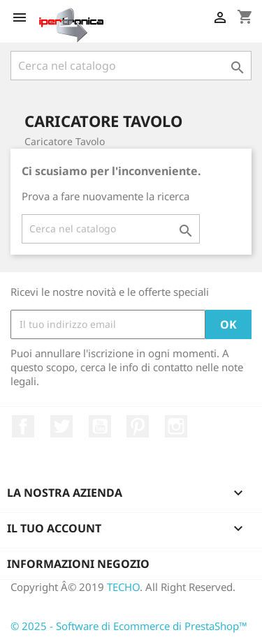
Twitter (61, 426)
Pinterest (138, 426)
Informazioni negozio (78, 564)
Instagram (176, 426)
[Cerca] (131, 66)
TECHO (123, 587)
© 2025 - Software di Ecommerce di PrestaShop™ (129, 626)
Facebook (23, 426)
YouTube (100, 426)
